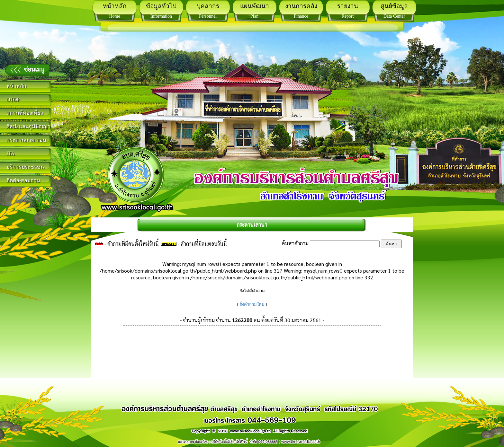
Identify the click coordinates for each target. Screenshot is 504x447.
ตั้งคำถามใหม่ (252, 304)
